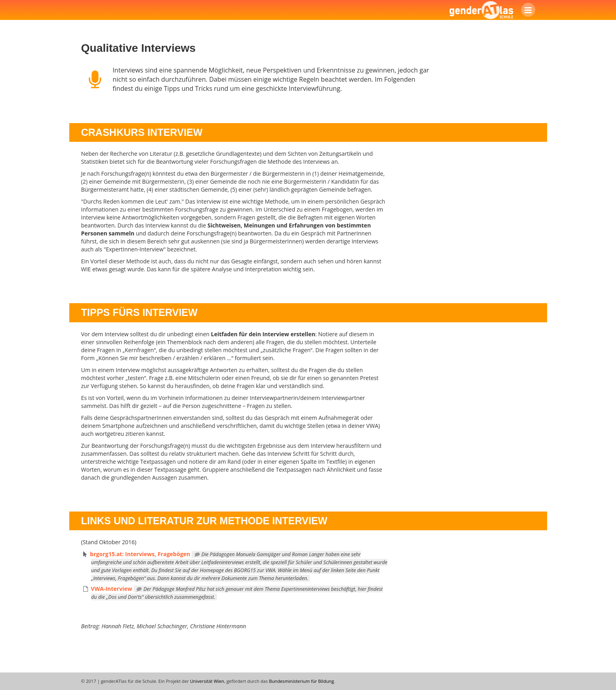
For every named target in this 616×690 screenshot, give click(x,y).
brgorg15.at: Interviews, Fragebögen (140, 554)
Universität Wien (207, 681)
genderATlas (481, 10)
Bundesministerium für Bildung (302, 681)
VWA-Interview (111, 589)
